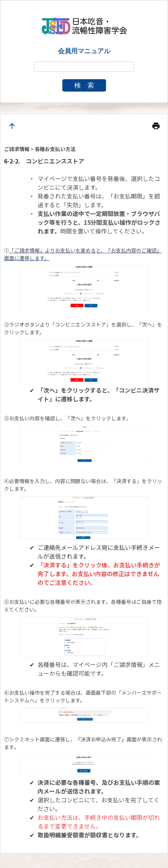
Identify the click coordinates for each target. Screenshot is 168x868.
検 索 (84, 85)
